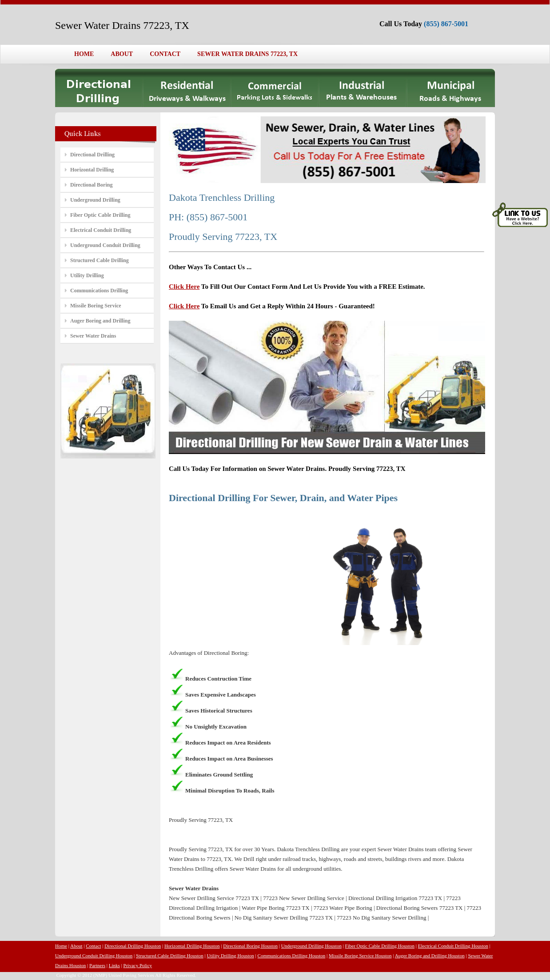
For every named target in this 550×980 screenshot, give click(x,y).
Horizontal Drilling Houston (192, 946)
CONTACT (165, 54)
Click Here (184, 287)
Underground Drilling (95, 200)
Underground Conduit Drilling (105, 245)
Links (114, 965)
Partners (97, 965)
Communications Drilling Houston (292, 956)
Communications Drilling (99, 291)
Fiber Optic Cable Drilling (100, 215)
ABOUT (122, 54)
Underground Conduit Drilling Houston (94, 956)
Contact (93, 946)
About (76, 946)
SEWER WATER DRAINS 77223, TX (247, 54)
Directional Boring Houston (250, 946)
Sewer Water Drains (93, 336)
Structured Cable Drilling (100, 260)
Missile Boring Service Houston (360, 956)
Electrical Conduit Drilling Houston (453, 946)
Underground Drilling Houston (311, 946)
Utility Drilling (87, 275)
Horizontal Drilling (92, 170)
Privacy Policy (138, 965)
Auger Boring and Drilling (100, 321)
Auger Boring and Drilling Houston (430, 956)
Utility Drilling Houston (231, 956)
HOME (84, 54)
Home (61, 946)
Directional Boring (91, 185)
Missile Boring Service (96, 306)
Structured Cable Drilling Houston (170, 956)
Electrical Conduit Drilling (101, 230)
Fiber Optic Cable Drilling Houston (380, 946)
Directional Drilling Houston (133, 946)
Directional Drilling (92, 155)
